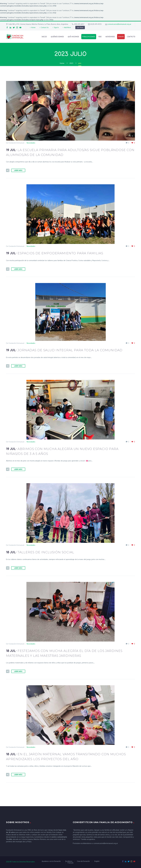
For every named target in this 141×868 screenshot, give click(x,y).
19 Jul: (55, 253)
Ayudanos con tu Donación (51, 861)
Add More (67, 27)
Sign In (56, 27)
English (97, 861)
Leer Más (18, 170)
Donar (121, 37)
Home (33, 27)
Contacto (131, 37)
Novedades (110, 37)
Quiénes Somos (57, 37)
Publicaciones (89, 37)
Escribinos (69, 861)
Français (71, 863)
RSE (100, 37)
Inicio (44, 37)
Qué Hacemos (73, 37)
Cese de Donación (83, 861)
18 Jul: (40, 552)
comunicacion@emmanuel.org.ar (119, 24)
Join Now (80, 27)
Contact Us (45, 27)
